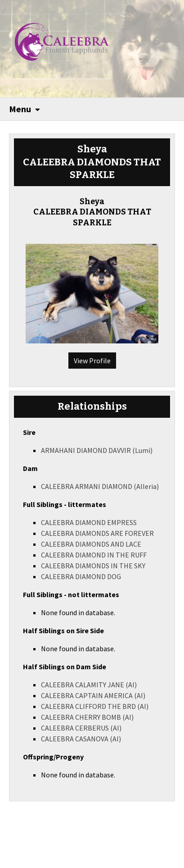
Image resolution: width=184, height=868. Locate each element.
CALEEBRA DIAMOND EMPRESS (89, 522)
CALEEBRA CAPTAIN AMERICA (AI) (93, 695)
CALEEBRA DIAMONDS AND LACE (91, 544)
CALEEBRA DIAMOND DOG (81, 576)
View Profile (92, 361)
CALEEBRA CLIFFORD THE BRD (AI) (95, 706)
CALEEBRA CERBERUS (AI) (81, 728)
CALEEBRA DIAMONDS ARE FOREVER (97, 533)
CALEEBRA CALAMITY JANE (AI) (89, 685)
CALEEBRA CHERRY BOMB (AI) (87, 717)
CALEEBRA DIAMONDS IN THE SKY (93, 566)
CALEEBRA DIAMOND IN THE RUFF (94, 555)
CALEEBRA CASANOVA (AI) (81, 739)
